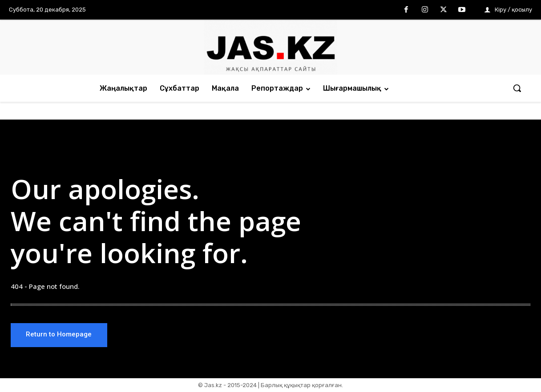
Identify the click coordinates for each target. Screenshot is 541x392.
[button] (517, 88)
